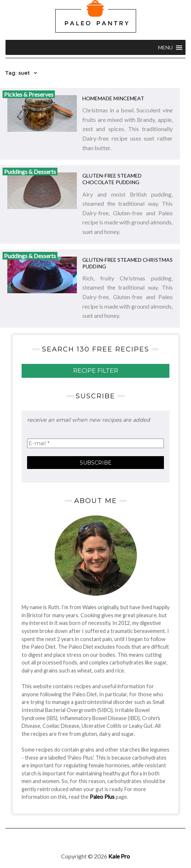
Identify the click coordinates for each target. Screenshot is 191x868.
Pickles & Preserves (29, 94)
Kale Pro (119, 856)
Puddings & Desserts (30, 172)
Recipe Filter (96, 371)
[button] (165, 48)
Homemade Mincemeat (113, 98)
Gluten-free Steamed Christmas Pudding (128, 263)
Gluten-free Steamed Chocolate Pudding (112, 179)
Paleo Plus (102, 797)
